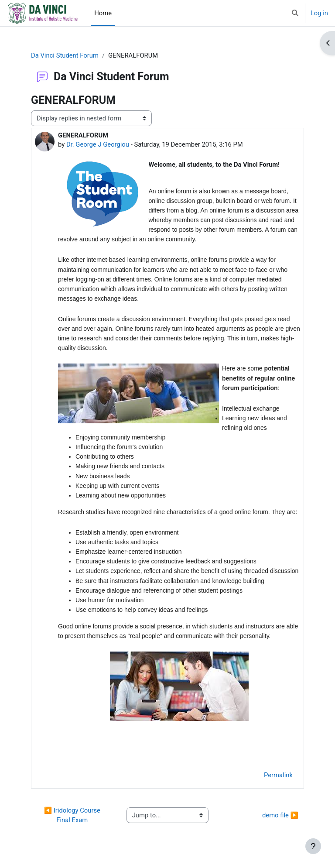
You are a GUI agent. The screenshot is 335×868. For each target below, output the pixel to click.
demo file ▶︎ (280, 815)
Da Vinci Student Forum (65, 55)
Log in (319, 13)
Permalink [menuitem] (278, 775)
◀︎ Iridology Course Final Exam (73, 815)
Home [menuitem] (103, 13)
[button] (295, 13)
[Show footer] (313, 846)
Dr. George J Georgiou (98, 144)
